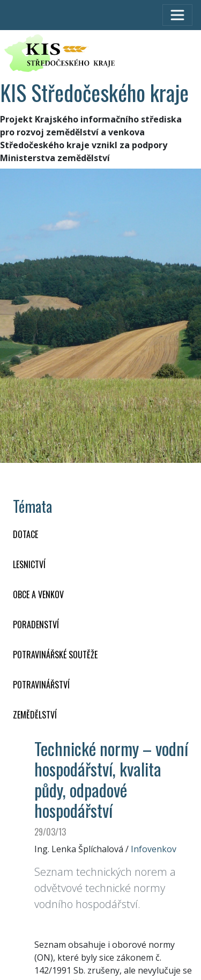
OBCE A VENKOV (38, 594)
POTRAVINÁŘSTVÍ (41, 685)
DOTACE (25, 534)
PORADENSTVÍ (36, 625)
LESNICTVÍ (29, 564)
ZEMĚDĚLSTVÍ (35, 715)
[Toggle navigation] (177, 15)
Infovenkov (154, 849)
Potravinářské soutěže (55, 655)
